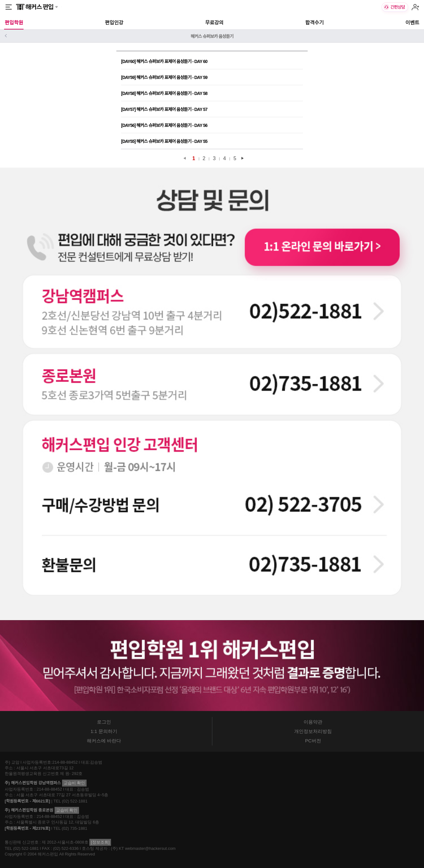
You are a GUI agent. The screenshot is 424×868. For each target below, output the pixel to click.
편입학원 (14, 23)
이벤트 (412, 23)
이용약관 (313, 722)
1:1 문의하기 (104, 731)
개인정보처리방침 (313, 731)
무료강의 (214, 23)
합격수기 (314, 23)
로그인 (104, 722)
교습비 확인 (74, 783)
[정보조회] (100, 842)
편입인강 (114, 23)
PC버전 (313, 741)
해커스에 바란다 (104, 741)
